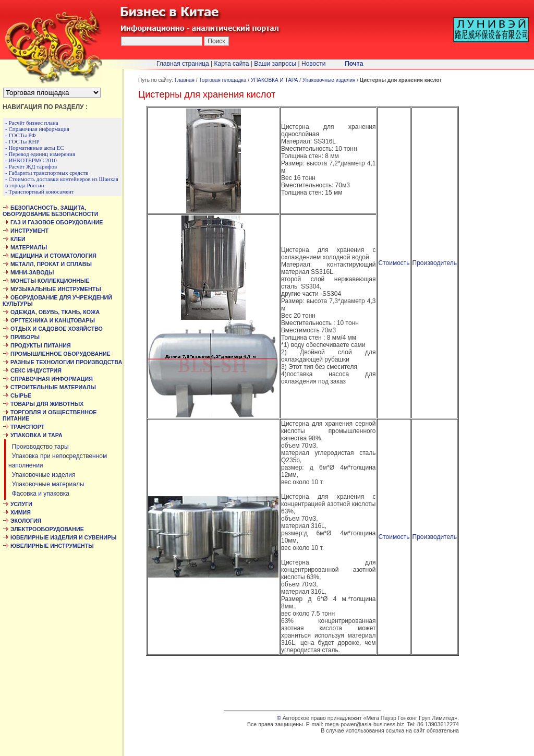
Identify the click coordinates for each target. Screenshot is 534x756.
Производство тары (39, 447)
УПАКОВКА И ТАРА (275, 80)
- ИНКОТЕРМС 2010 (31, 160)
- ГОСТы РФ (21, 135)
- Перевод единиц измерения (40, 154)
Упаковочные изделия (42, 475)
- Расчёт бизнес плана (32, 123)
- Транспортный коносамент (40, 191)
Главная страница (183, 64)
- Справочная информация (37, 129)
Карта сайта (232, 64)
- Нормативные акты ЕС (35, 148)
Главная (185, 80)
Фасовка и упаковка (39, 494)
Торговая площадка (222, 80)
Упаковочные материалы (46, 484)
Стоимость (394, 263)
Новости (313, 64)
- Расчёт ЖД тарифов (31, 166)
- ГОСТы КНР (22, 141)
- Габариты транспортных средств (47, 173)
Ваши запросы (275, 64)
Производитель (435, 263)
